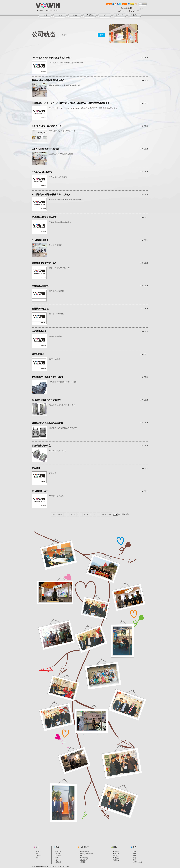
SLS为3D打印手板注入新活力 (45, 149)
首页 (46, 15)
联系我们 (134, 15)
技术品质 (90, 15)
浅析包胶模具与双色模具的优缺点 (47, 423)
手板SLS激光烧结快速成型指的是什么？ (50, 80)
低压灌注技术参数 (40, 491)
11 (99, 515)
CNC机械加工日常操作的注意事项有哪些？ (52, 58)
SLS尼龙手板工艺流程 (42, 172)
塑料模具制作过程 (40, 309)
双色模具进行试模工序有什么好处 (47, 377)
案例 (75, 15)
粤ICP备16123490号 (61, 867)
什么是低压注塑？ (40, 240)
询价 (105, 15)
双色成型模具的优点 (41, 446)
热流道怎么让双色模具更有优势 (46, 400)
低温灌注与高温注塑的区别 (44, 217)
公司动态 (120, 15)
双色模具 (36, 468)
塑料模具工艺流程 (40, 286)
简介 (60, 15)
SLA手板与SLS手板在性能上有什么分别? (51, 195)
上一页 (60, 515)
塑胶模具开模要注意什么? (44, 263)
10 (95, 515)
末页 (110, 515)
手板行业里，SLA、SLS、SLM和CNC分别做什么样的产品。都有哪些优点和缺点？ (71, 103)
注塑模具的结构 (39, 331)
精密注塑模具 (38, 354)
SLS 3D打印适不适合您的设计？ (47, 126)
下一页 (104, 515)
